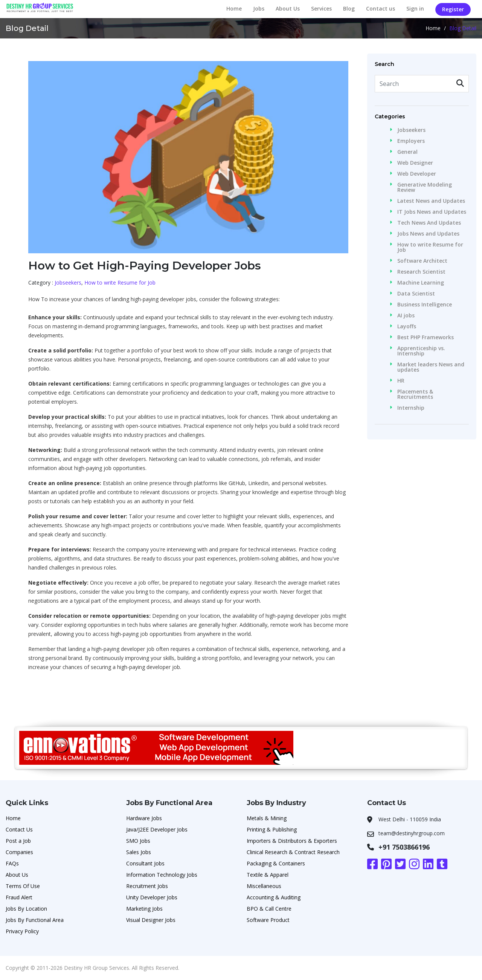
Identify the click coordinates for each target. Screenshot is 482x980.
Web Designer (415, 163)
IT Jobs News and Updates (432, 212)
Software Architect (422, 261)
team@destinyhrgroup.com (412, 833)
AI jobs (406, 315)
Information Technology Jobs (162, 875)
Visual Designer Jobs (151, 920)
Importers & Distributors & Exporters (292, 841)
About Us (288, 8)
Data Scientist (416, 294)
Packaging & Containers (276, 863)
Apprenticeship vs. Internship (421, 351)
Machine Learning (421, 283)
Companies (19, 852)
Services (321, 8)
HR (401, 381)
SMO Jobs (138, 841)
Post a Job (18, 841)
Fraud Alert (19, 897)
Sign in (415, 8)
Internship (411, 408)
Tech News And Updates (429, 223)
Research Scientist (421, 272)
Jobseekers (68, 283)
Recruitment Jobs (147, 886)
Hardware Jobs (144, 818)
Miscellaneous (264, 886)
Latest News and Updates (431, 201)
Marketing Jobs (144, 909)
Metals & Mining (267, 818)
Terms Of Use (23, 886)
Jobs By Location (26, 909)
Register (453, 9)
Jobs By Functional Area (35, 920)
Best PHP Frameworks (426, 337)
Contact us (381, 8)
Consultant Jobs (145, 863)
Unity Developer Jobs (152, 897)
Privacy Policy (22, 931)
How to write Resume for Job (120, 283)
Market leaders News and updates (431, 367)
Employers (411, 141)
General (407, 152)
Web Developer (417, 174)
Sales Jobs (139, 852)
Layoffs (407, 326)
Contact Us (19, 829)
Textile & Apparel (268, 875)
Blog (349, 8)
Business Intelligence (425, 305)
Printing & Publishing (272, 829)
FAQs (12, 863)
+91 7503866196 (404, 847)
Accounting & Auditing (274, 897)
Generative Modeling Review (425, 187)
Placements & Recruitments (415, 394)
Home (234, 8)
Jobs (259, 8)
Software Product (268, 920)
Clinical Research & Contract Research (293, 852)
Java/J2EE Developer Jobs (157, 829)
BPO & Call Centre (269, 909)
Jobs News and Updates (428, 234)
